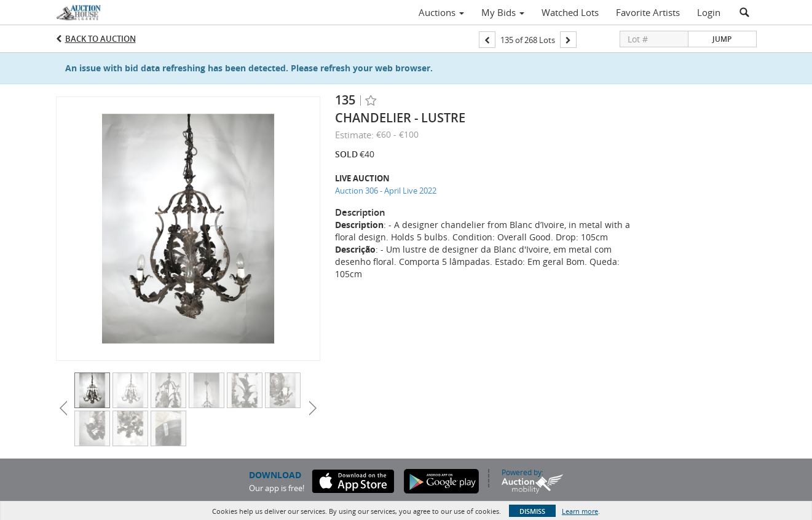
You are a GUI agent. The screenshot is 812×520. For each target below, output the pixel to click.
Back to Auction (101, 39)
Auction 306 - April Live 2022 (386, 191)
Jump (722, 39)
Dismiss (532, 511)
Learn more (580, 511)
